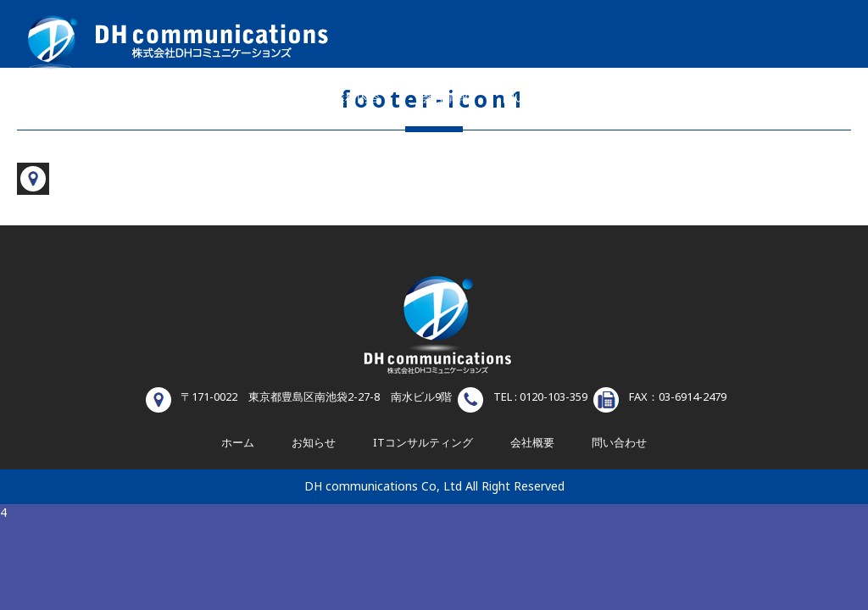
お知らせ (625, 98)
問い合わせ (532, 98)
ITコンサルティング (423, 443)
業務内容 (357, 98)
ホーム (270, 98)
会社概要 (532, 443)
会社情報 (445, 98)
